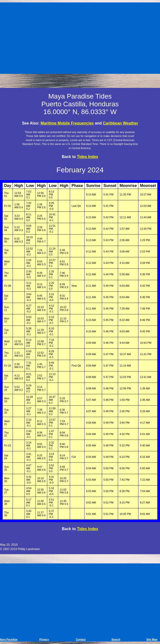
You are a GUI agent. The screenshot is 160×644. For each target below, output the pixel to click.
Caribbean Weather (120, 123)
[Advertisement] (81, 37)
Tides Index (88, 157)
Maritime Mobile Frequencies (67, 123)
